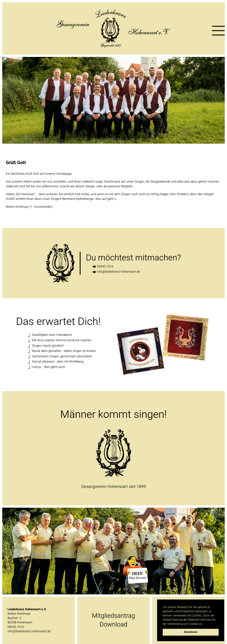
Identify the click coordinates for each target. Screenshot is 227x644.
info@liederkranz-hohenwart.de (118, 272)
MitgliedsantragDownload (113, 620)
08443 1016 (105, 266)
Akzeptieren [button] (191, 632)
